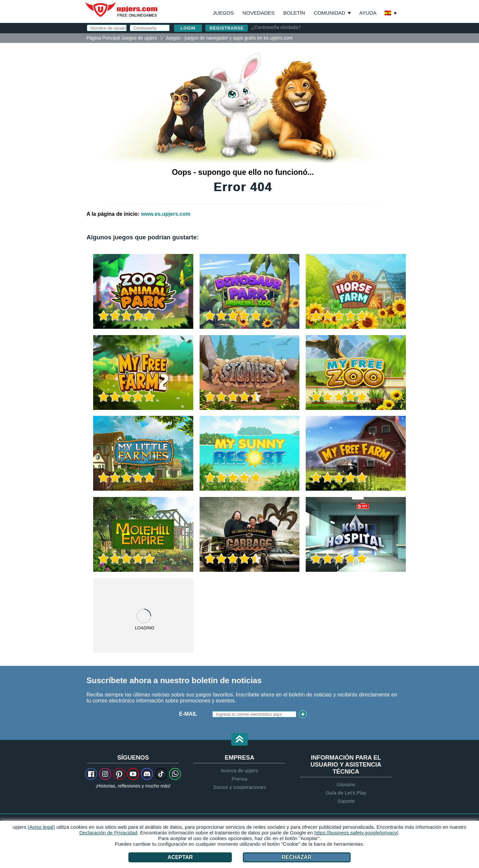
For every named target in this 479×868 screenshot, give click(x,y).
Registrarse (227, 28)
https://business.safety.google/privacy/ (356, 833)
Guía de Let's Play (346, 793)
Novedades (258, 13)
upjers (122, 10)
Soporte (346, 801)
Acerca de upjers (240, 770)
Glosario (346, 784)
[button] (239, 740)
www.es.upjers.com (166, 214)
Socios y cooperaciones (239, 787)
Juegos (223, 13)
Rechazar (297, 857)
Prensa (239, 779)
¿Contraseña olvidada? (276, 27)
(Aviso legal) (41, 827)
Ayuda (368, 13)
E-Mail (188, 714)
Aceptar (180, 857)
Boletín (294, 13)
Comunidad (329, 13)
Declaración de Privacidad (108, 833)
